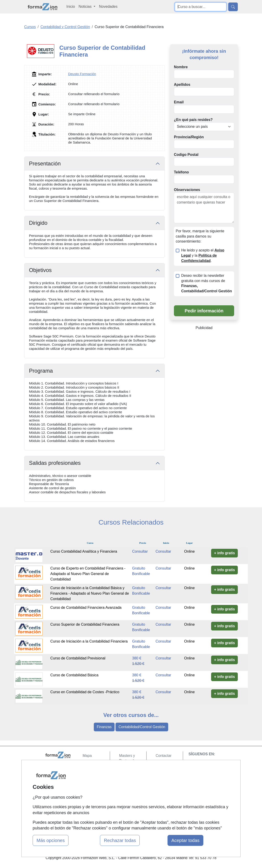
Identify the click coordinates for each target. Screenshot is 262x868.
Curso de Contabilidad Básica (75, 675)
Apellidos (182, 85)
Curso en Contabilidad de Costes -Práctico (85, 692)
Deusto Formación (82, 74)
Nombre (181, 67)
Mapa (87, 756)
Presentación (45, 163)
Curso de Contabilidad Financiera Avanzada (86, 608)
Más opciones (51, 840)
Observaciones (187, 190)
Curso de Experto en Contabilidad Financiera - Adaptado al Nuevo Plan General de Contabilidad (88, 574)
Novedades (108, 7)
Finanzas (104, 727)
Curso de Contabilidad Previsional (78, 658)
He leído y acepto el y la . (203, 255)
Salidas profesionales (55, 463)
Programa (41, 371)
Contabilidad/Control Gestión (142, 727)
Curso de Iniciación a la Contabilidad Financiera (89, 641)
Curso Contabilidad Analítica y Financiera (84, 551)
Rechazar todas (120, 840)
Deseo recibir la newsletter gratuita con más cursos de (207, 283)
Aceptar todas (185, 840)
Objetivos (40, 270)
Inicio (71, 7)
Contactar (164, 756)
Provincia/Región (189, 137)
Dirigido (38, 223)
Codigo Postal (186, 155)
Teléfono (181, 172)
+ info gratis (224, 553)
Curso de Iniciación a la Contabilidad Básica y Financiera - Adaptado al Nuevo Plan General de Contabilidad (90, 593)
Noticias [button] (85, 7)
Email (179, 102)
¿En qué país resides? (193, 120)
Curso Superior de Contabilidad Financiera (85, 624)
